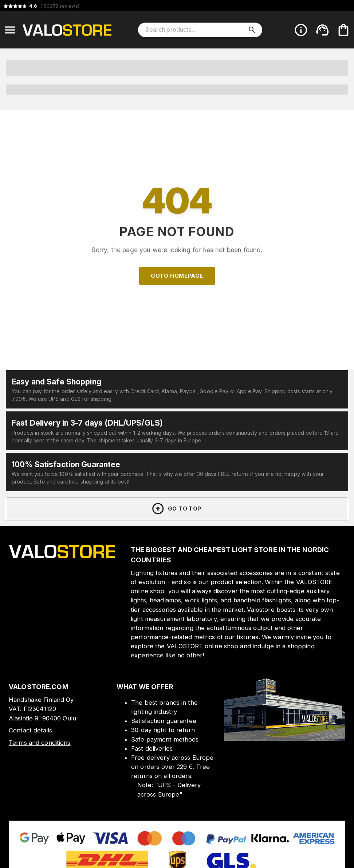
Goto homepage (177, 276)
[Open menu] (10, 30)
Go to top (176, 509)
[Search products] (195, 30)
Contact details (30, 730)
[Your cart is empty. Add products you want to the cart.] (343, 30)
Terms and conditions (40, 743)
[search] (252, 30)
